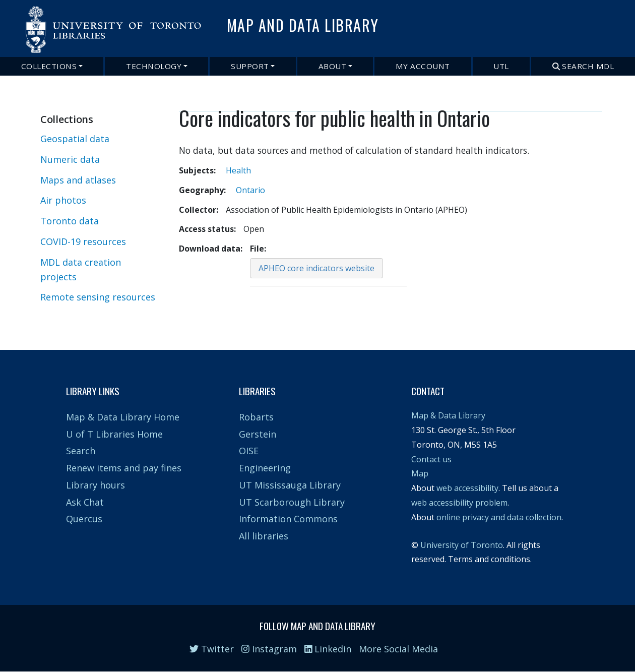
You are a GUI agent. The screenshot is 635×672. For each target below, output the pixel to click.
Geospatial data (75, 139)
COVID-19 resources (83, 241)
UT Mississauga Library (290, 485)
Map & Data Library (448, 415)
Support (250, 66)
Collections (49, 66)
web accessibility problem (459, 503)
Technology (154, 66)
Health (238, 170)
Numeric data (70, 159)
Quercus (84, 519)
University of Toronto (462, 545)
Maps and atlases (78, 180)
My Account (423, 66)
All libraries (264, 536)
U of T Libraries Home (114, 434)
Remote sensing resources (98, 297)
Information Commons (288, 519)
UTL (501, 66)
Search (81, 451)
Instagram (269, 649)
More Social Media (398, 649)
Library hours (96, 485)
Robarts (256, 417)
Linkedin (328, 649)
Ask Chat (85, 502)
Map (420, 473)
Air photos (63, 200)
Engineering (265, 468)
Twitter (212, 649)
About (333, 66)
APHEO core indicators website (316, 268)
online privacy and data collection (499, 517)
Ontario (250, 190)
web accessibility (467, 488)
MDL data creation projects (81, 269)
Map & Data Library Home (123, 417)
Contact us (431, 459)
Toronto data (70, 221)
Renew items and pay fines (124, 468)
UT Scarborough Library (292, 502)
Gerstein (258, 434)
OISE (249, 451)
